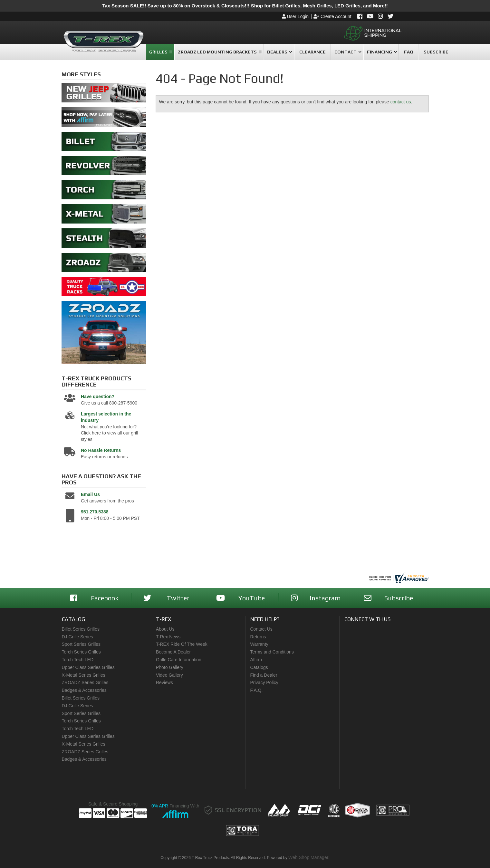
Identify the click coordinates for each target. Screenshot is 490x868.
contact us (401, 102)
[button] (160, 52)
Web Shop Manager (308, 857)
